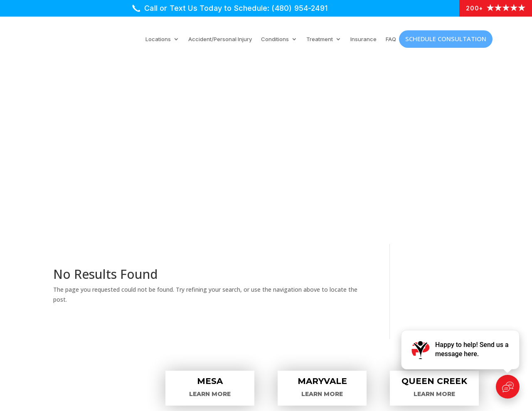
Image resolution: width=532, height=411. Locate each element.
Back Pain (378, 274)
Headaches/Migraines (399, 296)
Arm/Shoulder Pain (395, 263)
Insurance (363, 39)
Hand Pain (379, 285)
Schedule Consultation (446, 39)
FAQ (391, 39)
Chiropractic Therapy (249, 308)
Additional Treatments (251, 318)
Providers (78, 274)
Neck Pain (378, 328)
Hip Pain (375, 307)
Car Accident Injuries (98, 296)
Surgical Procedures (247, 297)
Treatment (320, 39)
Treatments (82, 285)
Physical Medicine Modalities (262, 286)
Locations (158, 39)
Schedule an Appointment (109, 307)
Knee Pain (378, 317)
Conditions (275, 39)
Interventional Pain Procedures (268, 264)
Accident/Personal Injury (220, 39)
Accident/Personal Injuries (258, 329)
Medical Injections (243, 275)
